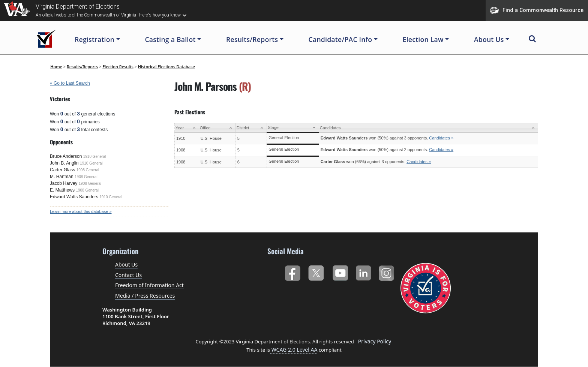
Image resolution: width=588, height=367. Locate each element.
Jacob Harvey (64, 183)
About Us (126, 264)
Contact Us (128, 275)
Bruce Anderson (66, 156)
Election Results (118, 67)
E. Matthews (62, 190)
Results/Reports (82, 67)
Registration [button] (94, 39)
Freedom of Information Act (149, 285)
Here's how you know (160, 15)
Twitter (316, 272)
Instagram (388, 272)
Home (56, 67)
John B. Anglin (64, 163)
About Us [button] (489, 39)
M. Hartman (62, 177)
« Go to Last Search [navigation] (70, 83)
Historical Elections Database (166, 67)
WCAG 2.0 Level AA (294, 350)
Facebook (292, 272)
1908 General (88, 170)
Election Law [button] (423, 39)
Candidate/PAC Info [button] (340, 39)
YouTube (340, 272)
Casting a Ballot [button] (170, 39)
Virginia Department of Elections (78, 7)
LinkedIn (364, 272)
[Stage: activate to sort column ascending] (293, 128)
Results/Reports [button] (252, 39)
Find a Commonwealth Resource (537, 10)
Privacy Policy (375, 341)
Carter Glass (62, 170)
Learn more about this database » (81, 211)
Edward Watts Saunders (74, 197)
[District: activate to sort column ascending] (251, 128)
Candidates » (441, 138)
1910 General (95, 157)
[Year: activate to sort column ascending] (187, 128)
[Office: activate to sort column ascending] (217, 128)
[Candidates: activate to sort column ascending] (428, 128)
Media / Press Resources (145, 296)
